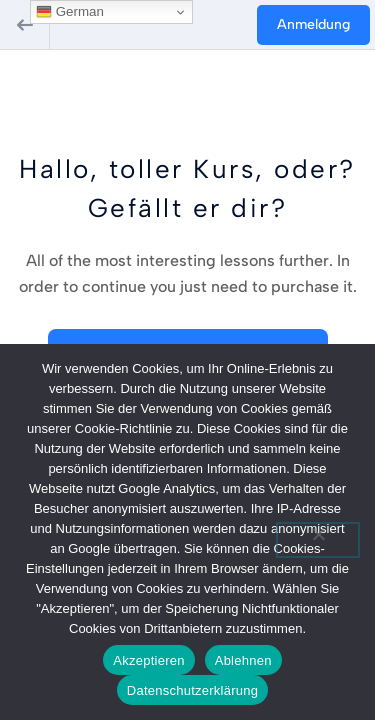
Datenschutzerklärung (192, 690)
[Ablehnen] (318, 540)
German (70, 12)
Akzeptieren (148, 660)
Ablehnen (243, 660)
